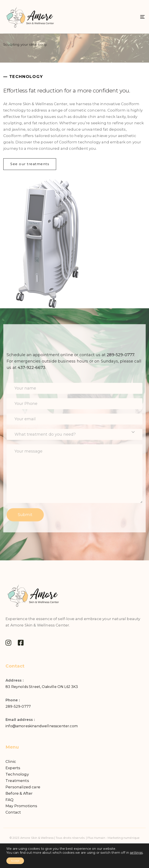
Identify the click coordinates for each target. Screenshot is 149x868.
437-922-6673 (31, 368)
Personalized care (23, 787)
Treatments (17, 781)
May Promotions (21, 806)
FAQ (10, 800)
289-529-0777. (121, 355)
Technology (17, 774)
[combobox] (74, 434)
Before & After (19, 793)
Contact (13, 812)
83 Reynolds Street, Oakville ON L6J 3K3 (42, 687)
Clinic (11, 762)
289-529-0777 (18, 706)
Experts (13, 768)
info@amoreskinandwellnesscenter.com (42, 726)
